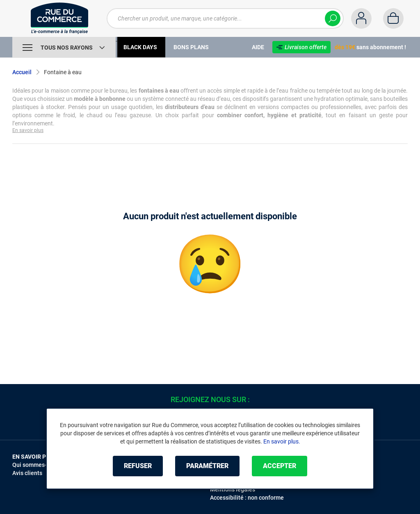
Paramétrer (207, 466)
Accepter (280, 466)
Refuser (138, 466)
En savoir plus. (282, 441)
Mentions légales (233, 489)
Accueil (22, 72)
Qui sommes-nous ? (38, 465)
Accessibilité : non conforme (247, 498)
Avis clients (27, 473)
